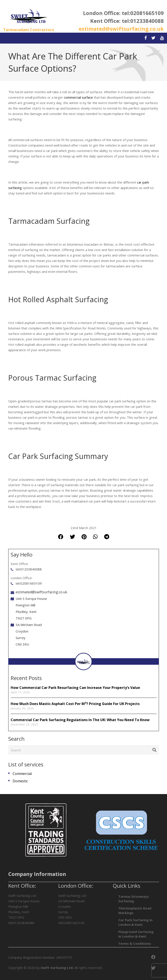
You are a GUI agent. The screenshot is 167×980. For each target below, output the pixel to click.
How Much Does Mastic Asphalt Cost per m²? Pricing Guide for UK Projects (75, 704)
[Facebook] (153, 957)
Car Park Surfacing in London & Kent (135, 922)
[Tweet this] (72, 537)
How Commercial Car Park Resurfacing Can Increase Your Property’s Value (76, 688)
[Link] (28, 16)
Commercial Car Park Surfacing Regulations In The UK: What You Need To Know (80, 720)
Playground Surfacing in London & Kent (136, 934)
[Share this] (61, 537)
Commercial (22, 774)
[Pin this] (84, 537)
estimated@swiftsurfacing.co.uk (121, 29)
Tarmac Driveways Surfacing (134, 899)
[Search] (84, 750)
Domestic (20, 781)
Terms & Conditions (135, 943)
